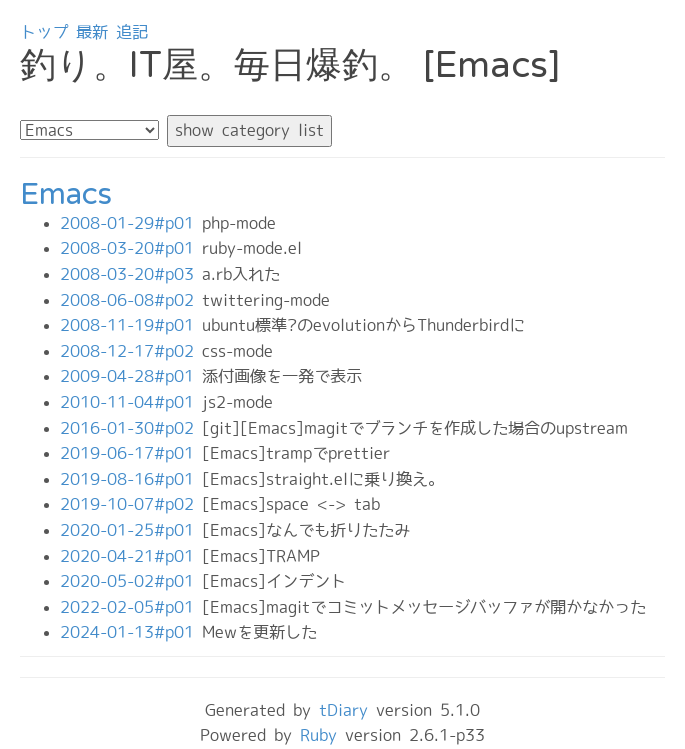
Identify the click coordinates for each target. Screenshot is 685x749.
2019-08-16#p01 (131, 479)
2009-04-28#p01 (131, 376)
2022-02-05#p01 (131, 607)
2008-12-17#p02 (131, 351)
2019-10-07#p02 (131, 504)
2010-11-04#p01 (131, 402)
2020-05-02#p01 (131, 581)
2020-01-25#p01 (131, 530)
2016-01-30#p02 (131, 428)
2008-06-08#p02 (131, 300)
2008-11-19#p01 (131, 325)
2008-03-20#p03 (131, 274)
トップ (44, 32)
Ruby (318, 735)
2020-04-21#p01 (131, 556)
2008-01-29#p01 (131, 223)
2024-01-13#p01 (131, 632)
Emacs (66, 194)
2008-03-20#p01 (131, 248)
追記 (132, 32)
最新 (92, 32)
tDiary (343, 710)
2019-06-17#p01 (131, 453)
